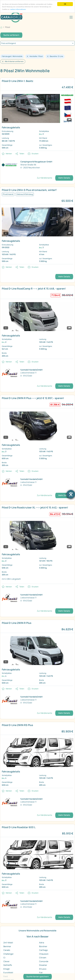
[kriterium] (37, 43)
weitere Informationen (19, 10)
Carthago (43, 950)
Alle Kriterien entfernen (14, 61)
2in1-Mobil (8, 943)
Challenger (9, 954)
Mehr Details (64, 178)
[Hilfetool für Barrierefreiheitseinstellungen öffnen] (71, 494)
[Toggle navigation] (71, 17)
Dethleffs (8, 965)
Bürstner (43, 946)
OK (65, 4)
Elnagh (7, 969)
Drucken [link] (35, 154)
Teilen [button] (22, 154)
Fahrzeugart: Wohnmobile (12, 56)
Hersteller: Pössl (36, 56)
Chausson (44, 954)
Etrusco (43, 969)
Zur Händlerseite (45, 178)
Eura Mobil (8, 973)
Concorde (44, 961)
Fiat (41, 973)
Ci (4, 958)
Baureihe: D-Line (56, 56)
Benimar (7, 946)
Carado (7, 950)
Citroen (43, 958)
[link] (37, 114)
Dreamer (43, 965)
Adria (42, 943)
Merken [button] (9, 154)
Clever (6, 961)
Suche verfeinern (11, 35)
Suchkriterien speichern (38, 977)
